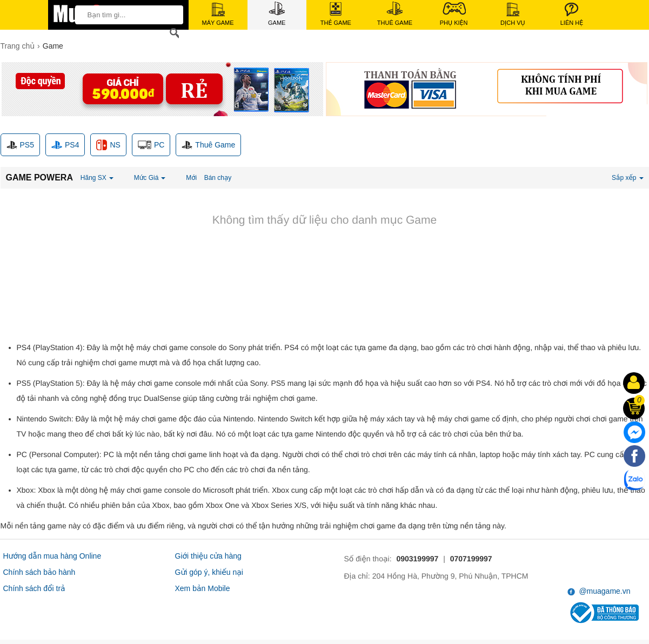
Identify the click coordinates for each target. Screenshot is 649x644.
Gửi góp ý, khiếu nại (209, 572)
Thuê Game (395, 14)
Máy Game (218, 14)
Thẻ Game (336, 14)
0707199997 (471, 559)
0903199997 (417, 559)
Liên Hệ (572, 14)
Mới (191, 178)
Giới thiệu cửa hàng (208, 556)
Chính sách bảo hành (39, 572)
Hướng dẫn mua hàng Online (52, 556)
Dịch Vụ (513, 14)
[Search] (172, 33)
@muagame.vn (599, 591)
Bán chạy (218, 178)
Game (277, 14)
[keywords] (126, 15)
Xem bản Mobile (203, 588)
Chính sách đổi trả (34, 588)
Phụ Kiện (454, 14)
